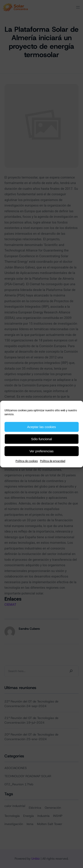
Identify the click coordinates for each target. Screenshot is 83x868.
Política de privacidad (53, 461)
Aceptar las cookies (41, 427)
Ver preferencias (41, 451)
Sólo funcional (41, 439)
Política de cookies (27, 461)
